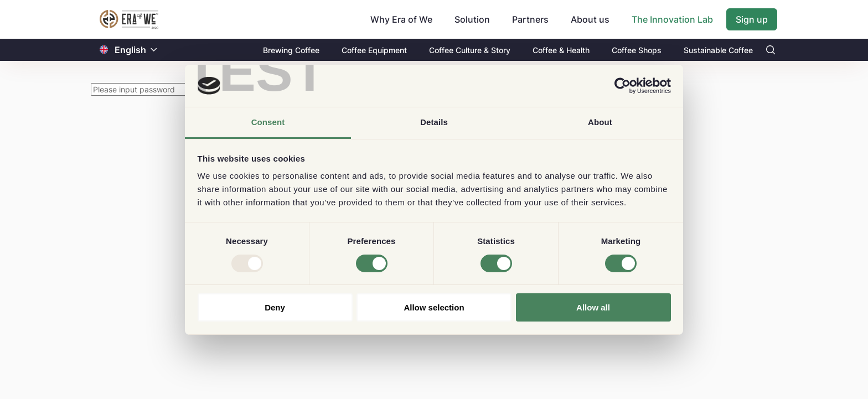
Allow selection (434, 307)
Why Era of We (401, 19)
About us (590, 19)
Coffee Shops (637, 50)
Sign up (752, 19)
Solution (472, 19)
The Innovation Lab (672, 19)
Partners (530, 19)
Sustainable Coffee (718, 50)
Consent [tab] (268, 122)
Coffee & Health (561, 50)
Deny (275, 307)
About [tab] (600, 122)
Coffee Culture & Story (470, 50)
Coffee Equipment (374, 50)
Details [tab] (434, 122)
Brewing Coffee (291, 50)
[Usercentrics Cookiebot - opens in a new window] (622, 86)
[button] (154, 50)
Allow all (593, 307)
